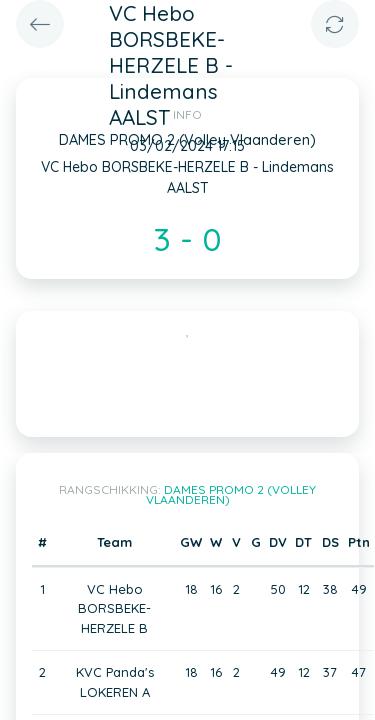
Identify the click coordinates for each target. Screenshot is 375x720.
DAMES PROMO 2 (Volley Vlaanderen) (231, 494)
